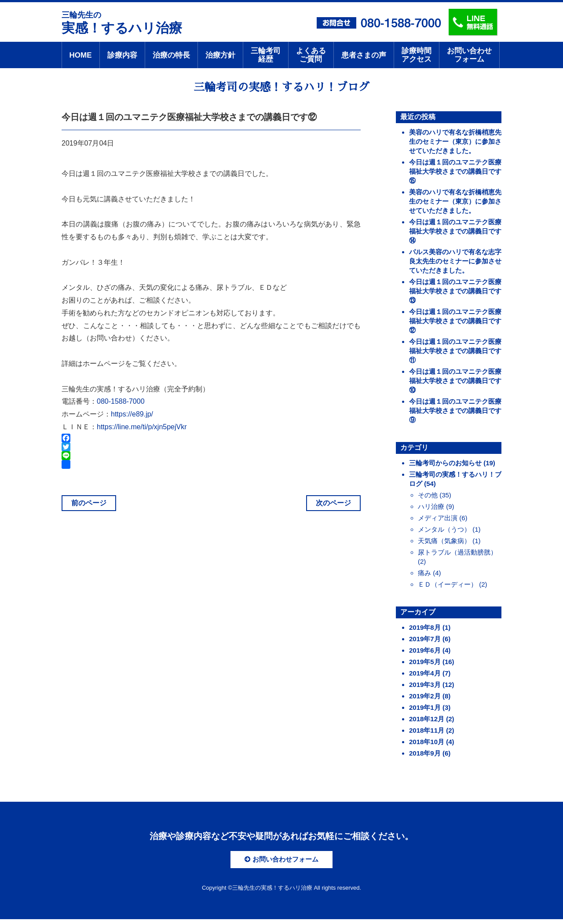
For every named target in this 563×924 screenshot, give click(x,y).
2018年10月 (427, 742)
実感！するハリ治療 (122, 22)
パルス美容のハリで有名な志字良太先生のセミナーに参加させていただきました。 (455, 261)
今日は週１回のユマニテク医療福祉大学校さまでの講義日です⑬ (455, 291)
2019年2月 (425, 696)
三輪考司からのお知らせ (445, 463)
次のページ (333, 503)
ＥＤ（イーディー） (448, 584)
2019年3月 (425, 685)
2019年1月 (425, 707)
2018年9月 (425, 753)
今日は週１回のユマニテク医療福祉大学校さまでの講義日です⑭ (455, 231)
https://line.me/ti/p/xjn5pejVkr (142, 427)
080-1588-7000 (121, 401)
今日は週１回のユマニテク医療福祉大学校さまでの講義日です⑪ (455, 351)
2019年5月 (425, 662)
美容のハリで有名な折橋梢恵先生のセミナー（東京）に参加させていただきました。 (455, 141)
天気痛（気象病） (444, 541)
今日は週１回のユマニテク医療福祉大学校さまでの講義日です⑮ (455, 171)
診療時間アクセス (417, 55)
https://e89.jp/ (132, 414)
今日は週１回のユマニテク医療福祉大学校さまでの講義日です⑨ (455, 411)
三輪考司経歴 (266, 55)
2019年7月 (425, 639)
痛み (424, 573)
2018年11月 (427, 730)
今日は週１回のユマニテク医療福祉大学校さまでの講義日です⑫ (455, 321)
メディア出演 (438, 518)
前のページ (89, 503)
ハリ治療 (431, 506)
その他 (428, 495)
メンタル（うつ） (444, 529)
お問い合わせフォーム (469, 55)
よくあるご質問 (311, 55)
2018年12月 (427, 719)
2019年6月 (425, 650)
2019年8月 (425, 627)
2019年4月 (425, 673)
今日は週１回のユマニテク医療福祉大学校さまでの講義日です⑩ (455, 381)
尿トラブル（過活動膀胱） (457, 552)
